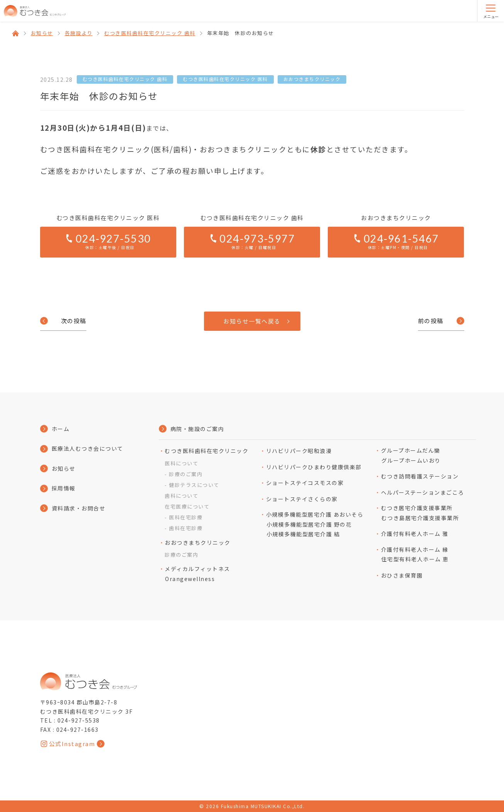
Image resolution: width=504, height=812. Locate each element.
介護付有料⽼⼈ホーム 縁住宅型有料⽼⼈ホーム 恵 (415, 554)
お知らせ (64, 468)
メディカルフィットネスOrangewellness (197, 574)
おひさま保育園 (402, 575)
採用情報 (64, 488)
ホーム (61, 429)
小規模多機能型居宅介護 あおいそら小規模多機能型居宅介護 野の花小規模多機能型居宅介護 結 (315, 524)
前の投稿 (431, 321)
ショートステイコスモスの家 (305, 483)
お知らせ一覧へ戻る (252, 321)
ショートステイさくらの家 (302, 499)
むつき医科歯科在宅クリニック (206, 451)
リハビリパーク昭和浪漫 (299, 451)
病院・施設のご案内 (197, 429)
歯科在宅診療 (186, 528)
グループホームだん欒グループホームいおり (411, 455)
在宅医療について (187, 506)
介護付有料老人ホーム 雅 (415, 534)
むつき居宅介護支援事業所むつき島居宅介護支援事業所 (420, 513)
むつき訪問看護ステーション (420, 476)
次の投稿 (74, 321)
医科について (181, 463)
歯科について (181, 496)
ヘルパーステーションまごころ (423, 492)
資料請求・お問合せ (79, 508)
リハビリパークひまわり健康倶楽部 (314, 467)
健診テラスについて (194, 485)
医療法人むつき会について (88, 448)
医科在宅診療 (186, 517)
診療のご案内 (186, 474)
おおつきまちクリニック (198, 542)
